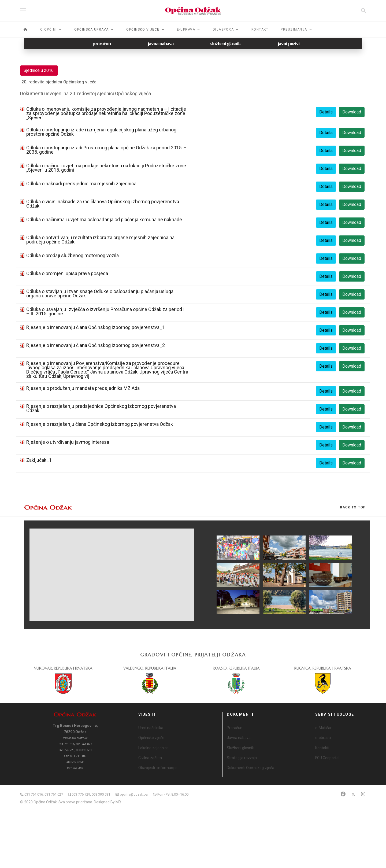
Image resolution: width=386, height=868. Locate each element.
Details (326, 112)
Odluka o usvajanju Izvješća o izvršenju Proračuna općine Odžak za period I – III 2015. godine (105, 311)
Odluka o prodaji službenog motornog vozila (73, 255)
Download (352, 112)
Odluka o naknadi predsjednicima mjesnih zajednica (81, 184)
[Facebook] (343, 794)
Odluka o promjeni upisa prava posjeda (67, 273)
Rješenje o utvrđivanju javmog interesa (68, 442)
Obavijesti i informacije (157, 768)
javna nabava (160, 44)
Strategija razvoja (242, 758)
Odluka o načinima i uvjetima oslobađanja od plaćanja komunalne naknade (104, 219)
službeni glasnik (226, 44)
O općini (49, 29)
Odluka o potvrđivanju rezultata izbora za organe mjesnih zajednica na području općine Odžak (100, 240)
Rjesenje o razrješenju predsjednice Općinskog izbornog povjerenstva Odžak (101, 408)
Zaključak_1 (39, 460)
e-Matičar (323, 728)
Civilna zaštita (150, 758)
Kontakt (260, 29)
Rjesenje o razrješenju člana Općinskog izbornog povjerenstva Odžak (100, 424)
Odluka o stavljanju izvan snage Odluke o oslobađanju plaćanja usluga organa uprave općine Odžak (100, 293)
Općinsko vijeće (151, 738)
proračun (102, 44)
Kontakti (322, 748)
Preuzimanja (294, 29)
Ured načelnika (151, 728)
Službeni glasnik (240, 748)
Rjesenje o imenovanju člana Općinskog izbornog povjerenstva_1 (96, 327)
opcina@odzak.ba (134, 794)
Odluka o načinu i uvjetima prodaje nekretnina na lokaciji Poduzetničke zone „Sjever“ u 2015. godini (106, 168)
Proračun (235, 728)
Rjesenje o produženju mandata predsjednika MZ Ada (83, 388)
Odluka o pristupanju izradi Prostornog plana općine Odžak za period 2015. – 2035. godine (107, 150)
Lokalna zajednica (153, 748)
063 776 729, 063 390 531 (91, 794)
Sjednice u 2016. (39, 70)
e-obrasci (323, 738)
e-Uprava (186, 29)
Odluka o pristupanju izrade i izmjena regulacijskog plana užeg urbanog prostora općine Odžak (101, 132)
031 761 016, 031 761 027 (44, 794)
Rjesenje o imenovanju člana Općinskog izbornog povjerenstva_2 (96, 345)
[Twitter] (353, 794)
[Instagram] (363, 794)
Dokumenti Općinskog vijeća (250, 768)
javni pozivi (288, 44)
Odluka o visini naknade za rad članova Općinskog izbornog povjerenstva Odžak (103, 204)
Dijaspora (223, 29)
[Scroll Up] (353, 507)
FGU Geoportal (327, 758)
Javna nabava (239, 738)
